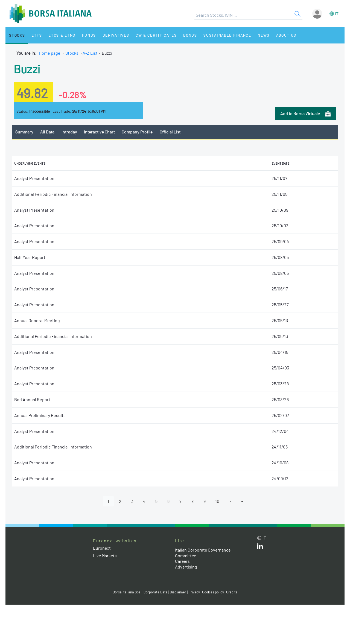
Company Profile (138, 132)
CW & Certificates (152, 35)
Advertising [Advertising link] (186, 567)
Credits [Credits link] (232, 592)
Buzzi (27, 68)
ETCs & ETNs (59, 35)
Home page (50, 53)
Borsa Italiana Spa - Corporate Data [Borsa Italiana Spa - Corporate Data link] (140, 592)
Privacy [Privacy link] (194, 592)
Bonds (185, 35)
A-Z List (90, 53)
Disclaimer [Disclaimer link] (178, 592)
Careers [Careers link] (183, 561)
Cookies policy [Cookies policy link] (213, 592)
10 (218, 501)
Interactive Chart (99, 132)
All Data (48, 132)
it (337, 14)
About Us (279, 35)
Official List (171, 132)
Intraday (69, 132)
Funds (86, 35)
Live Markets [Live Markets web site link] (105, 556)
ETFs (35, 35)
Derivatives (112, 35)
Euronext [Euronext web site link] (102, 548)
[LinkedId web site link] (260, 548)
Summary (24, 132)
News (258, 35)
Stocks (16, 35)
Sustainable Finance (221, 35)
